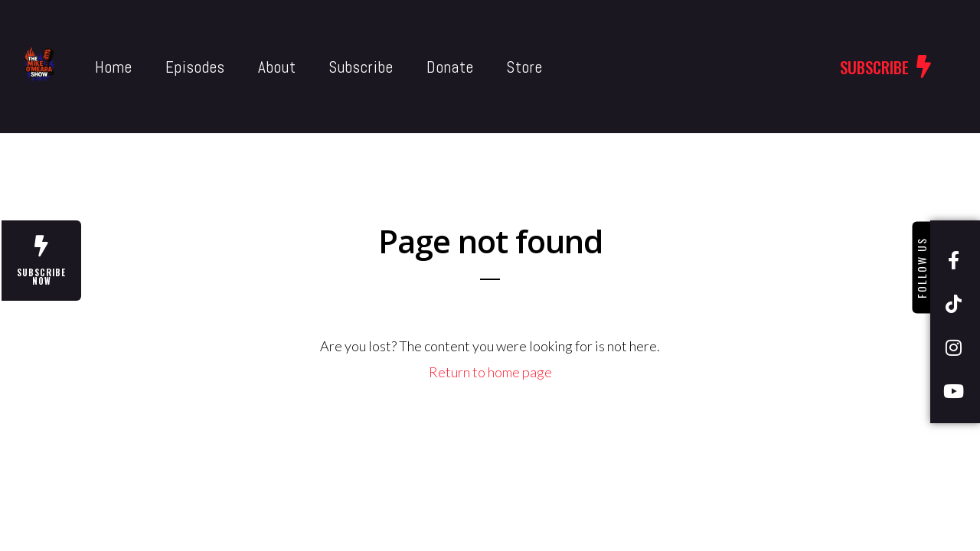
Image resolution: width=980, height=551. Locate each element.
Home (80, 67)
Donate (416, 67)
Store (491, 67)
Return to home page (490, 372)
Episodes (162, 67)
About (243, 67)
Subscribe (328, 67)
